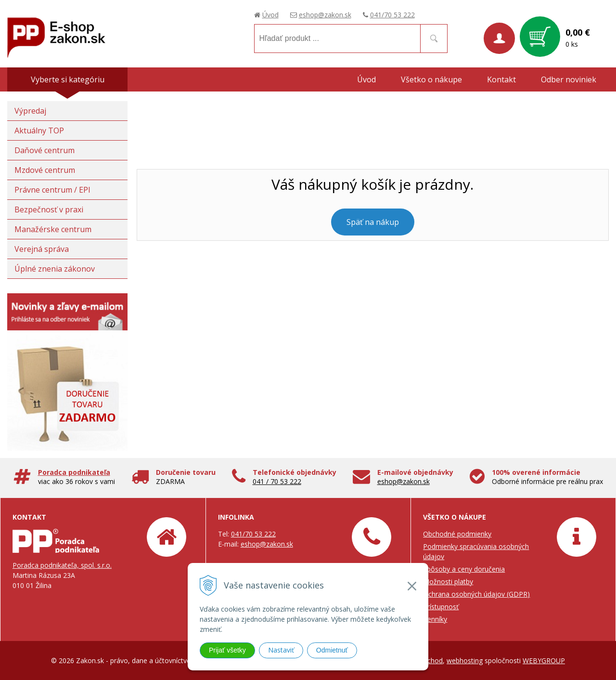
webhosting (465, 660)
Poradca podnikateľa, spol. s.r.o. (62, 565)
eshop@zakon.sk (325, 15)
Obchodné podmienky (457, 534)
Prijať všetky (227, 650)
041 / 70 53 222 (277, 481)
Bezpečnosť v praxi (49, 209)
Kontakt (501, 79)
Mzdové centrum (45, 170)
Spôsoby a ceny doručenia (464, 569)
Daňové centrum (45, 150)
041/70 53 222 (392, 15)
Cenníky (435, 619)
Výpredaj (30, 111)
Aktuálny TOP (39, 131)
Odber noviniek (569, 79)
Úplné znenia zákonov (55, 269)
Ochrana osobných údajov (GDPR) (476, 594)
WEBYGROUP (544, 660)
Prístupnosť (441, 607)
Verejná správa (42, 249)
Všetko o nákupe (431, 79)
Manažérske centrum (53, 229)
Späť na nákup (373, 222)
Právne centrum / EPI (52, 190)
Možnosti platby (448, 582)
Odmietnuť (332, 650)
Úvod (270, 15)
